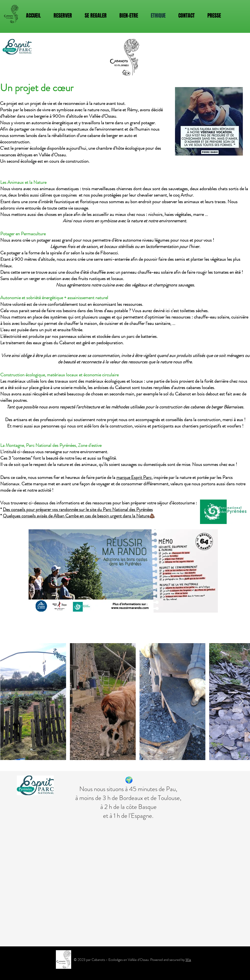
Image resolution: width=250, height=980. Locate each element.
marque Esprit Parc (134, 477)
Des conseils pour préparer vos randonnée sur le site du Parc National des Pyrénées (78, 509)
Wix (188, 960)
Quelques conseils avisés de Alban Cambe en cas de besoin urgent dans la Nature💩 (79, 516)
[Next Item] (241, 701)
